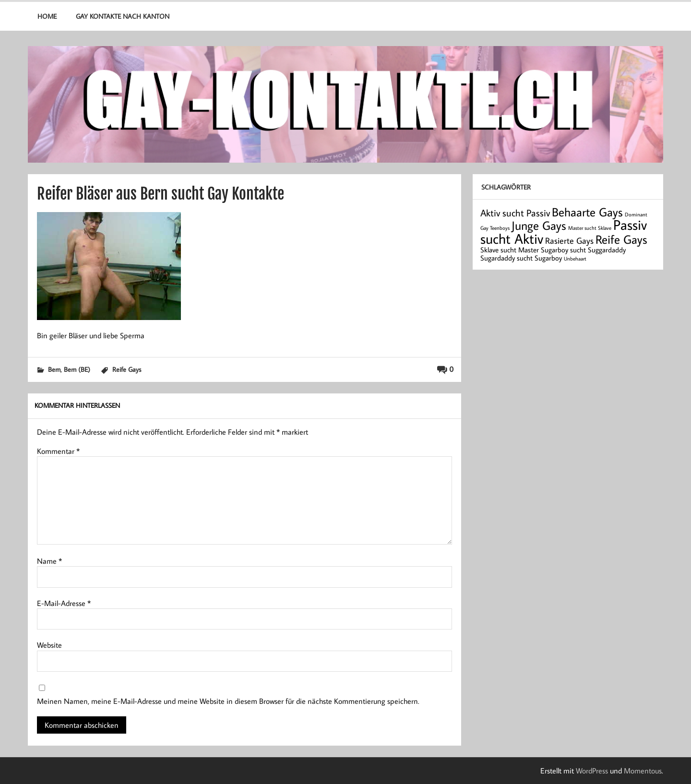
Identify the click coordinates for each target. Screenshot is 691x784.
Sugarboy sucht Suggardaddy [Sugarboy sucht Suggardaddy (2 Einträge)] (583, 250)
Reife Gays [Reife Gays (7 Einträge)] (621, 239)
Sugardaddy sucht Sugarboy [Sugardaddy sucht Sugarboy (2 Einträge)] (521, 258)
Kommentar (58, 451)
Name (49, 561)
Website (49, 645)
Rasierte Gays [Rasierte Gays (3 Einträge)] (569, 241)
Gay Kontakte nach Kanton (123, 16)
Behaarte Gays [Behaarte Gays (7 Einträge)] (587, 212)
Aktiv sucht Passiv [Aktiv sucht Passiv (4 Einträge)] (515, 213)
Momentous (643, 771)
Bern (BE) (77, 369)
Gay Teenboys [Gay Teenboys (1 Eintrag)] (495, 228)
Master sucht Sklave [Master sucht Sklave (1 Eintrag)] (590, 228)
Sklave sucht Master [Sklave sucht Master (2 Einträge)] (510, 250)
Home (47, 16)
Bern (54, 369)
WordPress (592, 771)
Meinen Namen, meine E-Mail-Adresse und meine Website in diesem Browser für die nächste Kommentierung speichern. (228, 701)
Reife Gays (127, 369)
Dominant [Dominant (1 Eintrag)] (636, 214)
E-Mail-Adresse (64, 603)
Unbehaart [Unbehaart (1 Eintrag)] (575, 259)
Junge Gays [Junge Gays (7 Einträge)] (539, 225)
